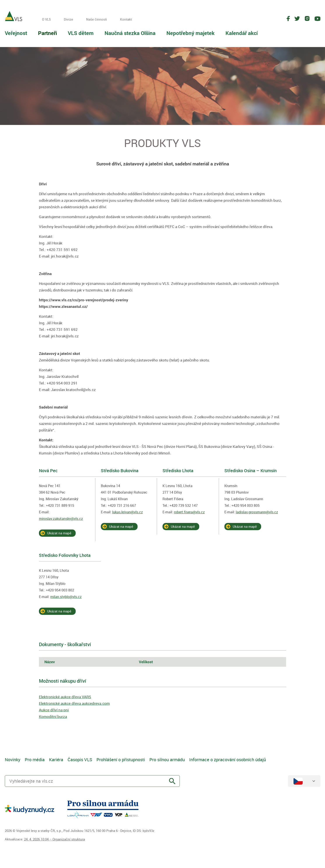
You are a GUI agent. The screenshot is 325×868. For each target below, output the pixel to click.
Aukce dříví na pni (54, 710)
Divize (68, 19)
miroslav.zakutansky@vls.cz (61, 519)
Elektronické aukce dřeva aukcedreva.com (74, 703)
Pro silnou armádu (167, 760)
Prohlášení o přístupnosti (121, 760)
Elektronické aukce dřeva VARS (65, 697)
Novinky (13, 760)
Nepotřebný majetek (190, 33)
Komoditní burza (53, 716)
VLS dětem (81, 33)
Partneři (47, 33)
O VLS (46, 19)
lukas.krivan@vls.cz (128, 512)
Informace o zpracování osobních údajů (228, 760)
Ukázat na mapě (59, 533)
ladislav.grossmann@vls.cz (257, 512)
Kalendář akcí (242, 33)
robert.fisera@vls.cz (189, 512)
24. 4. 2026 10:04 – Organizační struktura (54, 839)
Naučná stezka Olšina (130, 33)
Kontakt (126, 19)
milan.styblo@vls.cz (66, 597)
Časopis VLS (80, 760)
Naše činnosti (97, 19)
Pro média (35, 760)
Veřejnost (16, 33)
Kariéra (56, 760)
